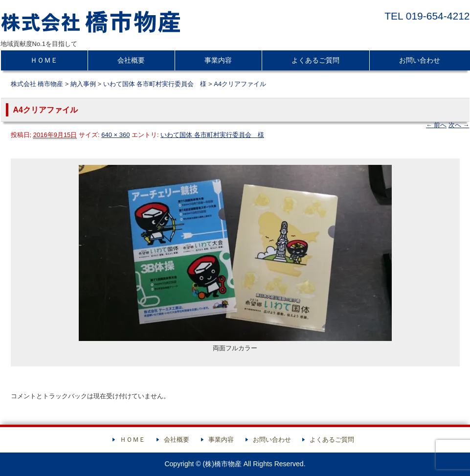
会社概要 (131, 60)
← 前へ (436, 125)
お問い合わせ (420, 60)
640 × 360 (115, 135)
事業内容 (218, 60)
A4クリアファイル (240, 84)
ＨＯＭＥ (44, 60)
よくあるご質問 (315, 60)
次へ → (459, 125)
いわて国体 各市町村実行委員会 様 (212, 135)
